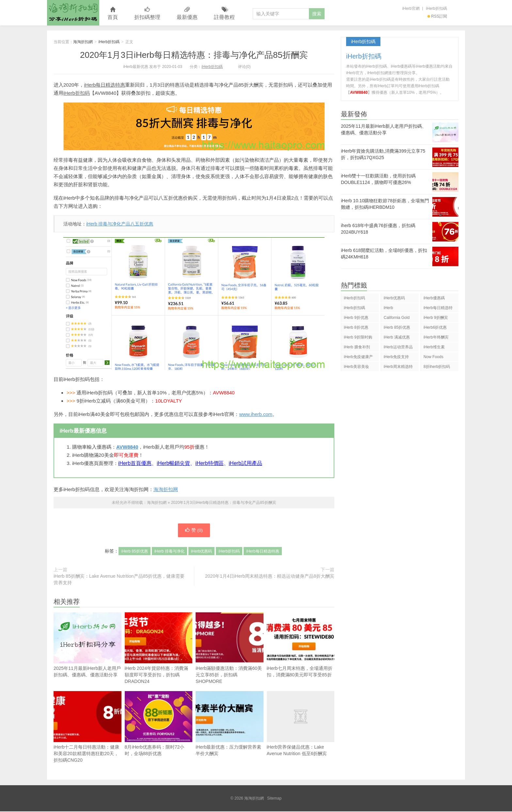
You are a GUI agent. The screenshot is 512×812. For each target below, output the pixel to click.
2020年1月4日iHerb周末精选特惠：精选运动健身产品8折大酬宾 (270, 577)
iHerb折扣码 (77, 93)
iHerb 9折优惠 (356, 318)
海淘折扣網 (73, 13)
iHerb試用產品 (246, 463)
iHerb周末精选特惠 (398, 368)
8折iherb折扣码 (437, 367)
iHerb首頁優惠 (135, 463)
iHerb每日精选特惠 (104, 85)
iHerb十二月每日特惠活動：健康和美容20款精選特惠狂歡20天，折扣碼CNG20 (88, 728)
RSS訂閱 (437, 16)
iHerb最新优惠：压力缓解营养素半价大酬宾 (230, 724)
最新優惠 (187, 14)
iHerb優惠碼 (434, 298)
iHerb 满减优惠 (397, 337)
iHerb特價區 (209, 463)
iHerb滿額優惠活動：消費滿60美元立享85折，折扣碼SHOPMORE (230, 649)
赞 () (194, 531)
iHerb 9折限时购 (358, 337)
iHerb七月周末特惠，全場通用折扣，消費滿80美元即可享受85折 (301, 646)
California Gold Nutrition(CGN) (397, 319)
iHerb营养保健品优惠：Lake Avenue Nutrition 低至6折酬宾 (301, 724)
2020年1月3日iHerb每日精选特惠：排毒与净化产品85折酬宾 (194, 55)
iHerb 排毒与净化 (169, 552)
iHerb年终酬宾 (436, 337)
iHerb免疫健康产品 (358, 358)
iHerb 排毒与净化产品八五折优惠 (120, 224)
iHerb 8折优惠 (356, 327)
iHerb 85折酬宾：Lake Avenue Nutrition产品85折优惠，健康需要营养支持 (119, 580)
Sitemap (274, 799)
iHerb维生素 (434, 347)
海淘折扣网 (166, 489)
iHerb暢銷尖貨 (173, 463)
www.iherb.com (256, 414)
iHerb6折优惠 (435, 327)
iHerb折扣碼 (436, 8)
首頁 (113, 14)
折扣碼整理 (147, 14)
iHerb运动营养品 (398, 347)
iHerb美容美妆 (356, 367)
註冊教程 (224, 14)
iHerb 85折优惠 (134, 552)
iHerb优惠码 (202, 552)
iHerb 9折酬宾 (436, 318)
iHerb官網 (411, 8)
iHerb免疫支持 (396, 357)
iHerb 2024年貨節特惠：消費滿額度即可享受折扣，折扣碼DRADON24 (159, 649)
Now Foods (433, 357)
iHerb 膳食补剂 (357, 347)
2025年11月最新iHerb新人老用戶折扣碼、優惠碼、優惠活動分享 (88, 657)
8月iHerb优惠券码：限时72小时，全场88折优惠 (159, 724)
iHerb (388, 308)
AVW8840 (127, 447)
